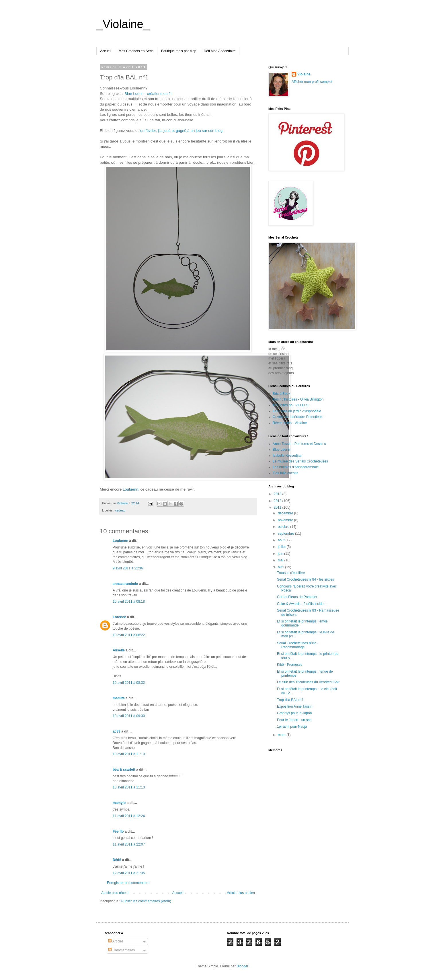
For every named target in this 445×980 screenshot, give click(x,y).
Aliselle (119, 650)
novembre (286, 520)
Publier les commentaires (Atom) (146, 901)
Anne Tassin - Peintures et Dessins (299, 444)
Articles (116, 941)
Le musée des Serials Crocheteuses (300, 461)
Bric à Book (281, 394)
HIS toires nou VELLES (291, 405)
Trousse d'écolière (291, 573)
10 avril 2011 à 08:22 (129, 635)
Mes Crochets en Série (136, 51)
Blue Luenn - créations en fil (148, 94)
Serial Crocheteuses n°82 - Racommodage (298, 645)
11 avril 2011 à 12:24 (129, 816)
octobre (284, 527)
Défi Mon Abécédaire (220, 51)
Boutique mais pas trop (179, 51)
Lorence (119, 617)
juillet (282, 547)
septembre (286, 534)
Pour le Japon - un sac (294, 720)
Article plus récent (115, 893)
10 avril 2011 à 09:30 (129, 716)
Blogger (242, 966)
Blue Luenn (281, 450)
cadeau (120, 510)
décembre (286, 513)
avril (281, 567)
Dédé (117, 860)
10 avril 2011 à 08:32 (129, 683)
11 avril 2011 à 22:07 (129, 844)
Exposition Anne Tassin (295, 706)
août (282, 540)
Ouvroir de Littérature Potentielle (297, 417)
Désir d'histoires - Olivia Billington (298, 399)
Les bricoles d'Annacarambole (296, 467)
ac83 (117, 731)
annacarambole (125, 584)
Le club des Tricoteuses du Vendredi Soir (308, 682)
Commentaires (121, 950)
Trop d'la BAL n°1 (290, 700)
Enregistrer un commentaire (128, 883)
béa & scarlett (124, 770)
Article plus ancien (241, 893)
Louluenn (130, 489)
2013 (278, 494)
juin (281, 554)
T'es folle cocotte (286, 473)
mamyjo (119, 803)
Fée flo (118, 831)
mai (281, 560)
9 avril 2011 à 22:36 (128, 568)
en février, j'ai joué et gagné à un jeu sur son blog (181, 131)
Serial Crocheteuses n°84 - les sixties (306, 579)
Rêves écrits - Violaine (290, 423)
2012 (278, 501)
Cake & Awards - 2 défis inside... (302, 604)
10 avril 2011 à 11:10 (129, 754)
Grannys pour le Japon (294, 713)
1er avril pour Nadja (292, 727)
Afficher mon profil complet (312, 82)
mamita (119, 698)
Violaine (304, 74)
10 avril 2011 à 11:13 (129, 787)
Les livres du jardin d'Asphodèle (297, 411)
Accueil (106, 51)
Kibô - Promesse (290, 665)
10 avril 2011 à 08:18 (129, 602)
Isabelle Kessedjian (287, 456)
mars (282, 735)
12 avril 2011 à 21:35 (129, 873)
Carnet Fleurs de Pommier (297, 597)
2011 (278, 507)
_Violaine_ (123, 24)
